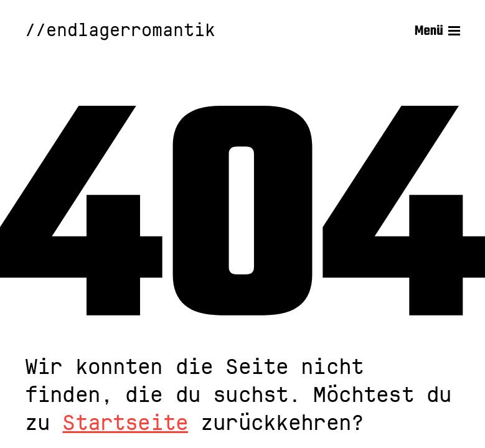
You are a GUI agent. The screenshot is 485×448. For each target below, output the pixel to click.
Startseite (125, 423)
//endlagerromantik (120, 31)
